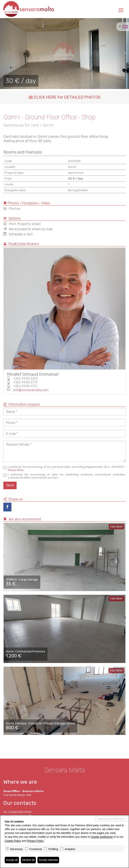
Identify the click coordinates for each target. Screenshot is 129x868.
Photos (12, 209)
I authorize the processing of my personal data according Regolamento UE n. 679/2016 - (64, 468)
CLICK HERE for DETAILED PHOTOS (65, 97)
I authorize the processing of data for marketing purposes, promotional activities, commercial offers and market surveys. (64, 476)
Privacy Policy (16, 470)
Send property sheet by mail (28, 229)
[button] (6, 53)
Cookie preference (102, 837)
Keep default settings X (111, 819)
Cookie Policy (13, 841)
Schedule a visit (18, 234)
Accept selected (48, 860)
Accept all (12, 860)
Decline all (28, 860)
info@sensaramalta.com (31, 390)
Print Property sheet (22, 224)
